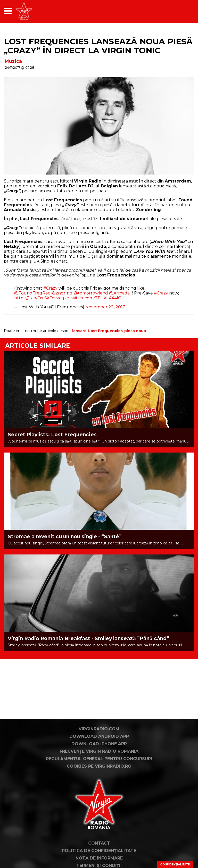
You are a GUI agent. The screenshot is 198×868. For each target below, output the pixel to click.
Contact (99, 843)
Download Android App (99, 736)
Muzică (13, 61)
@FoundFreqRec (32, 293)
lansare (79, 331)
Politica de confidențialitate (99, 851)
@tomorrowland (91, 293)
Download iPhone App (99, 744)
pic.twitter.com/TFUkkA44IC (92, 298)
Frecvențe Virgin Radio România (99, 751)
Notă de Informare (99, 858)
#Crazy (50, 288)
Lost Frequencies (105, 331)
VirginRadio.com (99, 729)
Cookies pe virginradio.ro (99, 766)
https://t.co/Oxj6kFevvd (38, 298)
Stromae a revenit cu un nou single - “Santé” (65, 537)
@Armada (119, 293)
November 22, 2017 (105, 307)
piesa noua (135, 331)
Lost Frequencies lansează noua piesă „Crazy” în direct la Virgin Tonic (98, 46)
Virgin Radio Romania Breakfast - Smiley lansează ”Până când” (88, 639)
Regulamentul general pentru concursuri (99, 759)
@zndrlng (62, 293)
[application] (181, 11)
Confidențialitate (175, 864)
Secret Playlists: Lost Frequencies (52, 435)
